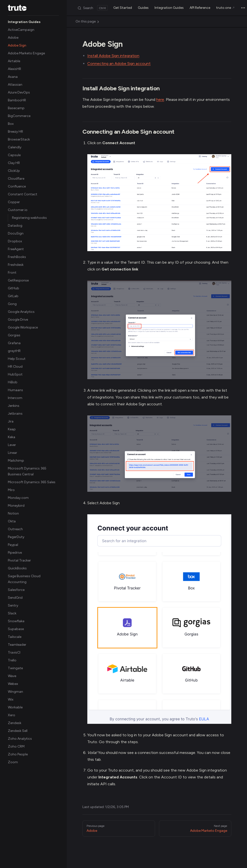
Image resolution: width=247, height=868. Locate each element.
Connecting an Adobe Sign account (119, 64)
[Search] (92, 8)
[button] (33, 22)
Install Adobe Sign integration (113, 56)
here (160, 100)
